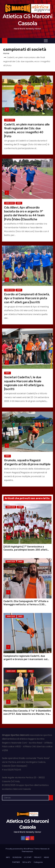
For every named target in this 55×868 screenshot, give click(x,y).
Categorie (38, 862)
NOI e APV (27, 862)
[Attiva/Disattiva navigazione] (46, 41)
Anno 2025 (10, 120)
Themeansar (27, 851)
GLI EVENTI (22, 671)
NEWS (19, 203)
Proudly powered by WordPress (20, 849)
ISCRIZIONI (17, 857)
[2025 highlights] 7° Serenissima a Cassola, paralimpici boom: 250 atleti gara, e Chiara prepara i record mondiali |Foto (27, 551)
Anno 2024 (10, 203)
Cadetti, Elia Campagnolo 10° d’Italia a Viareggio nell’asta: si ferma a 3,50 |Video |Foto (26, 604)
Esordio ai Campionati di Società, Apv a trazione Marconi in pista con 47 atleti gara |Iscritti (27, 298)
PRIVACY (38, 857)
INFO (8, 857)
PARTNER (16, 862)
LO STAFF (28, 857)
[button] (51, 41)
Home (6, 53)
